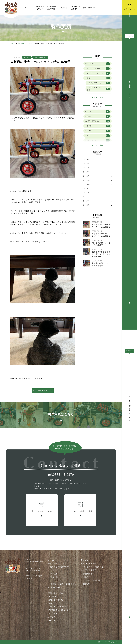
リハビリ (98, 112)
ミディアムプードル (98, 69)
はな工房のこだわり (57, 563)
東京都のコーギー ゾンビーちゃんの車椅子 (101, 235)
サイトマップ (54, 620)
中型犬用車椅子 (90, 570)
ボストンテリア (98, 64)
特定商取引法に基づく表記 (59, 610)
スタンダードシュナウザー (98, 73)
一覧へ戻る (43, 391)
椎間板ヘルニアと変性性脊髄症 (64, 584)
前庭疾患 (98, 116)
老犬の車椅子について (60, 587)
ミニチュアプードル (99, 83)
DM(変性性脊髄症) (98, 121)
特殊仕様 (87, 577)
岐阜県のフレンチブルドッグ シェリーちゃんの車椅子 (101, 254)
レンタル (29, 43)
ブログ (51, 603)
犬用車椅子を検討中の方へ (59, 567)
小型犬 (98, 78)
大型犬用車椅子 (90, 574)
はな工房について (56, 600)
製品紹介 (85, 560)
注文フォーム (54, 614)
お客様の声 (53, 596)
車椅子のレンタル (56, 593)
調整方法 (54, 577)
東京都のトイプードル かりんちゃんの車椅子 (102, 226)
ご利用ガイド (56, 581)
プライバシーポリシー (58, 607)
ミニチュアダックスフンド (99, 89)
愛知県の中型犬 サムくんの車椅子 (101, 265)
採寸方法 (54, 570)
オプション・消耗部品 (93, 581)
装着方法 (54, 574)
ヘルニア (98, 126)
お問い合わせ (54, 617)
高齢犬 (98, 136)
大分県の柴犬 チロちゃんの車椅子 (101, 244)
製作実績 (21, 43)
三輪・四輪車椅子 (40, 57)
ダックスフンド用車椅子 (93, 567)
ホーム (13, 43)
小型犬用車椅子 (90, 563)
